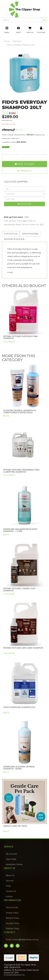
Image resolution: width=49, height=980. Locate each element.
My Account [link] (11, 854)
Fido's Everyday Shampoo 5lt (19, 707)
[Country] (24, 194)
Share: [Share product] (10, 113)
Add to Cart (24, 164)
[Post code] (24, 199)
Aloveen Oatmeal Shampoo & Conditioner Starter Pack (19, 411)
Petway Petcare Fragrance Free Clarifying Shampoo (21, 471)
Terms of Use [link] (12, 907)
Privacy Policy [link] (12, 913)
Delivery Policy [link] (13, 929)
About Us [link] (10, 875)
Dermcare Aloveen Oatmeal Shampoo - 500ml (19, 768)
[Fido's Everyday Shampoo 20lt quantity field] (24, 157)
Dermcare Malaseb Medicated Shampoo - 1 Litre (20, 530)
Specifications (30, 234)
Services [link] (10, 881)
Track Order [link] (11, 859)
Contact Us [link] (11, 891)
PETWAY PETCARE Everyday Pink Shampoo (20, 337)
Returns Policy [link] (13, 918)
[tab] (11, 234)
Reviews (14, 239)
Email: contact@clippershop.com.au (22, 940)
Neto (23, 975)
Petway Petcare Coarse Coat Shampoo (19, 590)
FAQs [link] (8, 886)
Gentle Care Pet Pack (15, 826)
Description (11, 234)
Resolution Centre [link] (14, 864)
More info (12, 130)
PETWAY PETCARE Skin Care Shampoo (23, 648)
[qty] (24, 189)
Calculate (24, 204)
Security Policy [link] (13, 923)
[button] (24, 171)
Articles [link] (9, 896)
